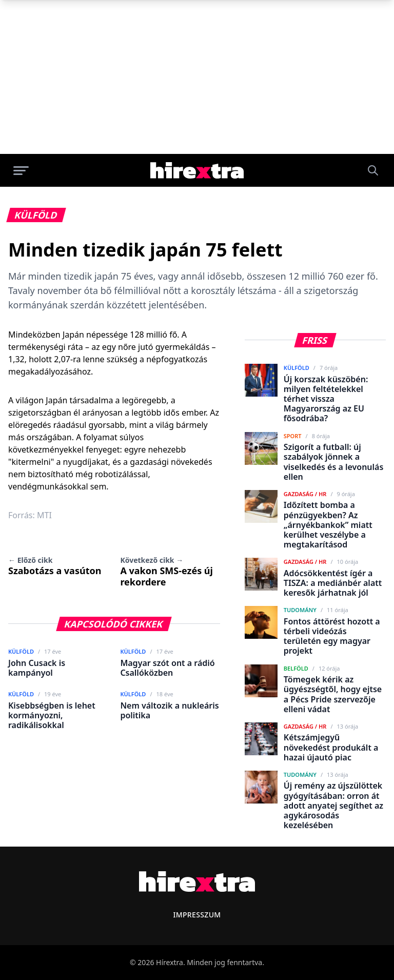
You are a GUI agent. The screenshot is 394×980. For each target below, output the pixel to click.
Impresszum (197, 915)
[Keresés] (373, 170)
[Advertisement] (197, 77)
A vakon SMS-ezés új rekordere (166, 572)
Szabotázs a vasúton (55, 566)
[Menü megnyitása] (21, 170)
